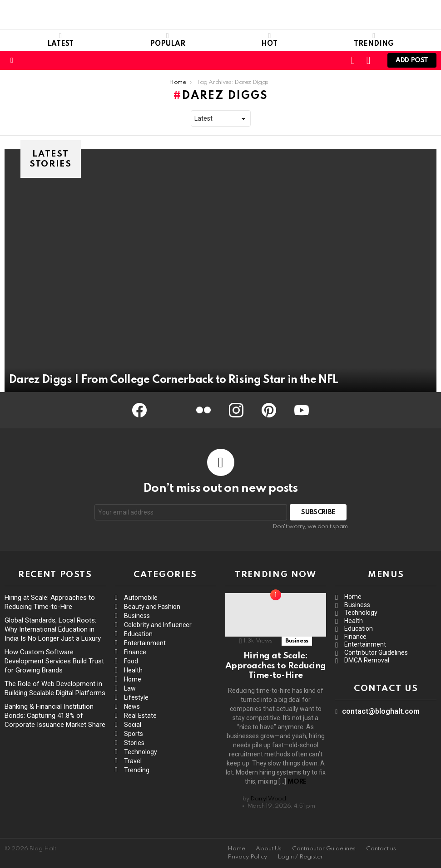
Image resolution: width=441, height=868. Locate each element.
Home (133, 679)
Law (130, 688)
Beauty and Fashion (152, 607)
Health (133, 670)
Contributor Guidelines (376, 652)
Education (138, 634)
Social (133, 725)
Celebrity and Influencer (158, 625)
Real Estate (140, 716)
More (297, 782)
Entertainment (145, 643)
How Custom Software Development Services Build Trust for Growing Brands (54, 661)
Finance (135, 652)
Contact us (381, 849)
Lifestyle (136, 697)
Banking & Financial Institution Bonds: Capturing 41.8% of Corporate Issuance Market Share (55, 716)
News (132, 706)
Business (137, 616)
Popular (168, 40)
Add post (412, 62)
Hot (269, 40)
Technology (141, 752)
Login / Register (300, 857)
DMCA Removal (367, 660)
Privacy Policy (247, 857)
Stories (134, 743)
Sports (134, 734)
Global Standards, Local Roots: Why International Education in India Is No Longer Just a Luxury (53, 629)
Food (131, 661)
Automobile (141, 598)
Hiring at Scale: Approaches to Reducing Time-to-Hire (276, 666)
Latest (60, 40)
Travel (133, 761)
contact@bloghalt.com (381, 711)
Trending (374, 40)
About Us (269, 849)
